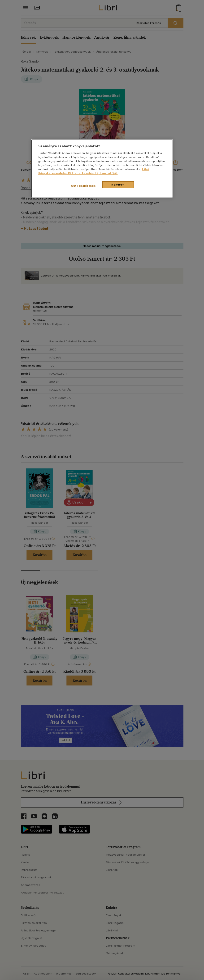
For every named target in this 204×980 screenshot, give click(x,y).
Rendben (118, 185)
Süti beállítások (83, 186)
